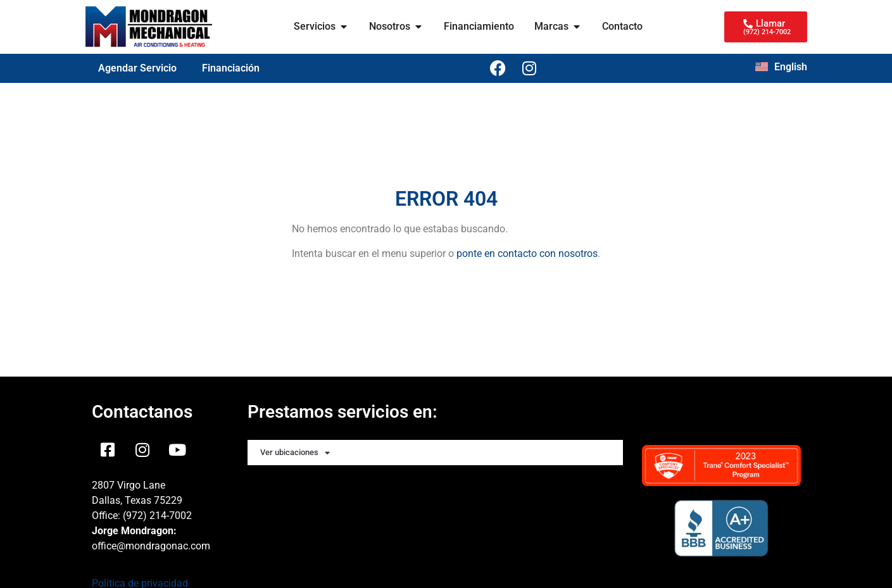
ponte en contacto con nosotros (527, 253)
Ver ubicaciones (295, 453)
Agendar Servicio (137, 68)
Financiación (231, 68)
